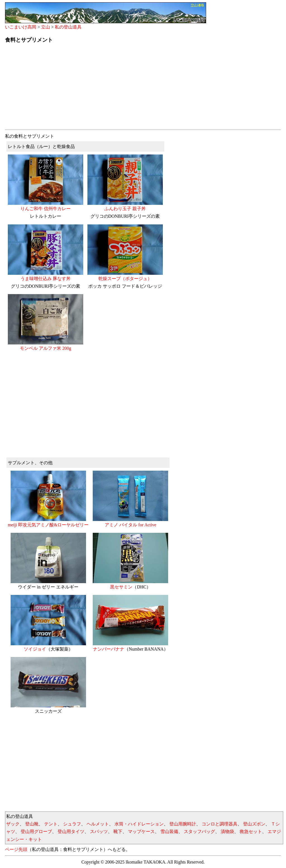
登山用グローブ (36, 831)
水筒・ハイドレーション (139, 824)
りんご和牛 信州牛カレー (46, 206)
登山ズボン (254, 824)
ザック (13, 824)
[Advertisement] (143, 88)
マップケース (141, 831)
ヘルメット (98, 824)
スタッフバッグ (199, 831)
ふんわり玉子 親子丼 (125, 206)
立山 (46, 27)
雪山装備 (169, 831)
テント (51, 824)
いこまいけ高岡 (21, 27)
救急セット (251, 831)
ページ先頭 (16, 849)
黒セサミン (130, 584)
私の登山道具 (68, 27)
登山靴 (32, 824)
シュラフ (72, 824)
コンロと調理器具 (220, 824)
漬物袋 (227, 831)
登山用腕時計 (183, 824)
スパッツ (99, 831)
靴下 (118, 831)
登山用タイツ (71, 831)
